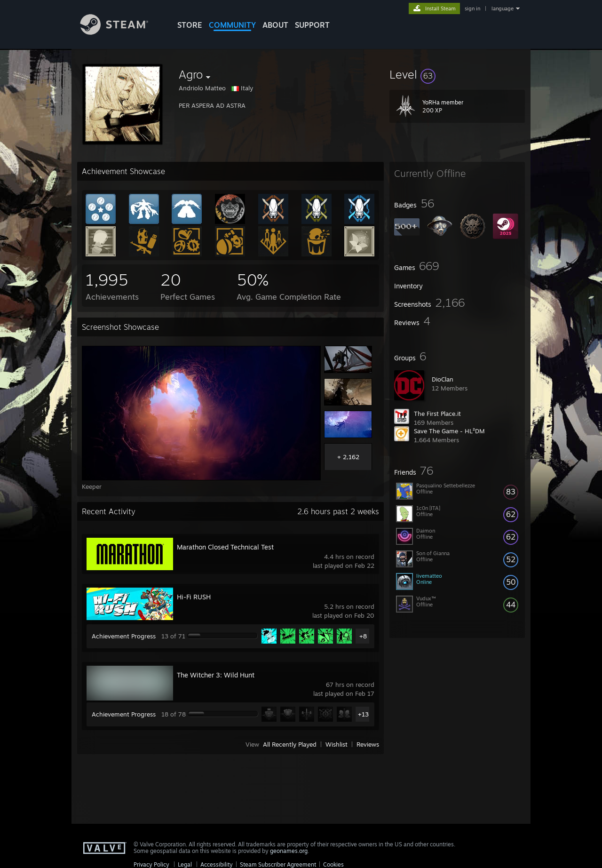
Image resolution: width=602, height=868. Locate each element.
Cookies (333, 864)
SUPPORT (312, 25)
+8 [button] (363, 636)
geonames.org (289, 851)
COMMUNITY (232, 25)
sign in (472, 8)
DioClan (443, 379)
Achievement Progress (124, 636)
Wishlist (337, 744)
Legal (185, 864)
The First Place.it (437, 414)
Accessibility (217, 864)
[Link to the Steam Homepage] (121, 32)
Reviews (368, 744)
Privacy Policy (151, 864)
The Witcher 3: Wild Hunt (216, 675)
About (275, 25)
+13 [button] (363, 714)
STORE (190, 25)
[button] (457, 74)
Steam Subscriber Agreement (278, 864)
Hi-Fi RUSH (194, 597)
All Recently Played (290, 744)
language (503, 8)
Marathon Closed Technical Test (225, 547)
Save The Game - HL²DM (449, 431)
